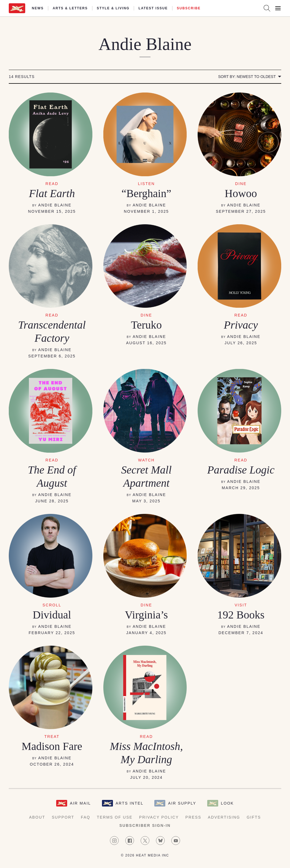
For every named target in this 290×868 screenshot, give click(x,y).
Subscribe (189, 8)
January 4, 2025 (147, 633)
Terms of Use (115, 817)
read (52, 184)
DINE (146, 315)
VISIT (241, 605)
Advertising (224, 817)
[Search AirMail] (267, 8)
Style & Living (113, 8)
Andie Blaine (55, 205)
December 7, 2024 (241, 633)
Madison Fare (52, 746)
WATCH (146, 460)
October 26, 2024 (52, 764)
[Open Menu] (278, 8)
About (37, 817)
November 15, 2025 (52, 211)
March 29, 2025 (241, 488)
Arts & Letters (70, 8)
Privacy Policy (159, 817)
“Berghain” (146, 193)
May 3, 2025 (147, 501)
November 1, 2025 (146, 211)
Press (193, 817)
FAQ (86, 817)
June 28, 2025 (52, 501)
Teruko (147, 325)
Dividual (52, 615)
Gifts (254, 817)
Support (63, 817)
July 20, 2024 (147, 777)
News (38, 8)
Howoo (241, 193)
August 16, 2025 (146, 343)
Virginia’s (147, 615)
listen (146, 184)
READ (52, 315)
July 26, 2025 (241, 343)
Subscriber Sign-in (145, 825)
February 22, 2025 (52, 633)
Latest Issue (153, 8)
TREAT (52, 737)
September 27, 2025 (241, 211)
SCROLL (52, 605)
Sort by (247, 77)
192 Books (241, 615)
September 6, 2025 (52, 356)
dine (241, 184)
